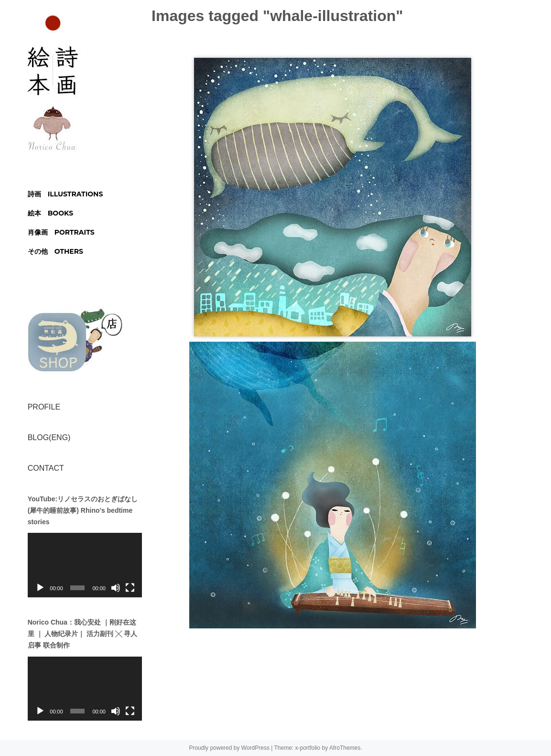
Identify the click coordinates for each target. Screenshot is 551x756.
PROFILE (44, 407)
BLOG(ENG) (49, 437)
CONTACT (46, 468)
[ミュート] (116, 588)
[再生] (40, 588)
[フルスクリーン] (130, 588)
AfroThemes (345, 748)
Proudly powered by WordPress (229, 748)
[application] (85, 565)
